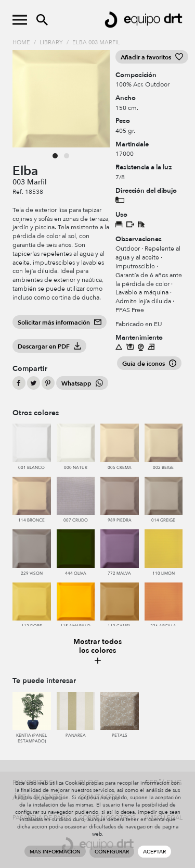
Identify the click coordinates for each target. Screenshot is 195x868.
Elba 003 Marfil (96, 42)
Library (51, 42)
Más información (55, 852)
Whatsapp (82, 383)
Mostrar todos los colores (98, 652)
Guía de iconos (149, 364)
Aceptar (154, 852)
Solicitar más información (60, 323)
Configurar (112, 852)
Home (21, 42)
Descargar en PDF (49, 346)
